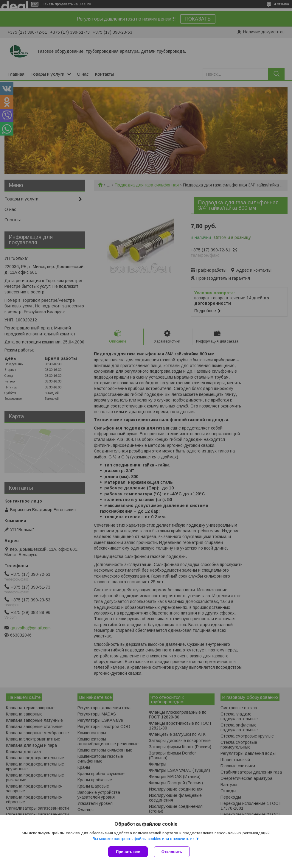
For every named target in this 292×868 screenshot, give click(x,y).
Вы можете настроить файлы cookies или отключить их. (144, 839)
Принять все (128, 852)
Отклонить (172, 852)
